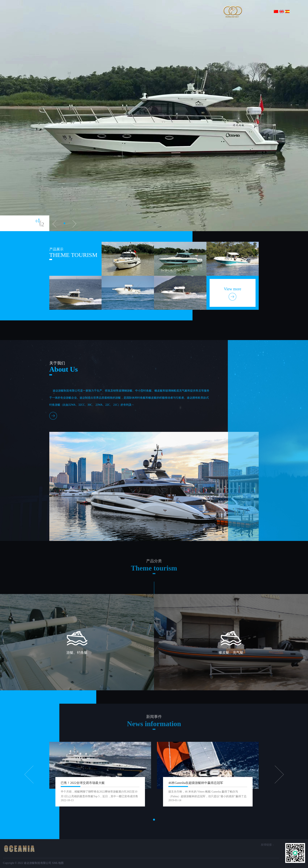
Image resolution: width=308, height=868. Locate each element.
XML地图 (58, 863)
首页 (63, 11)
